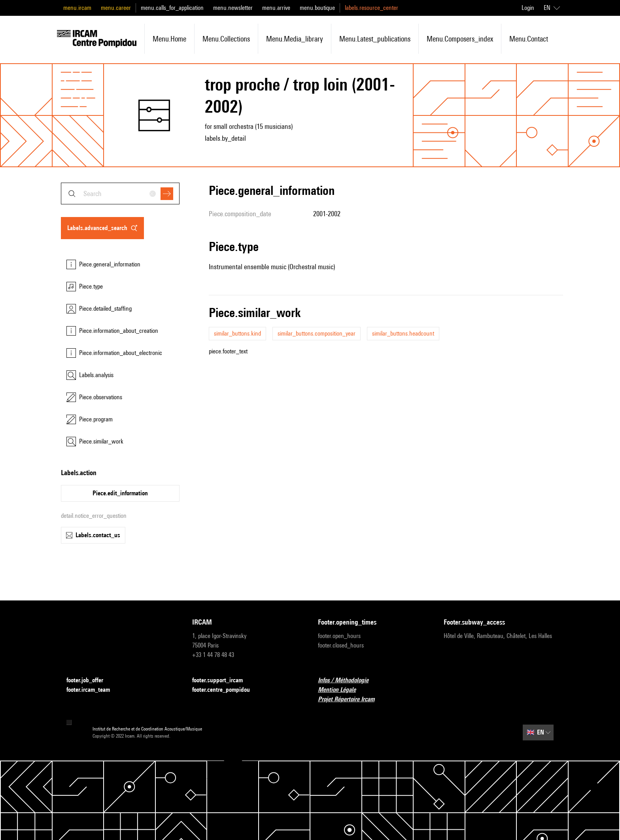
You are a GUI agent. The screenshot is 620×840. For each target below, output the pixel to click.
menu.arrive (276, 8)
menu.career (116, 8)
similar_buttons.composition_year (317, 333)
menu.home (169, 39)
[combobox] (120, 193)
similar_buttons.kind (237, 333)
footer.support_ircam (222, 680)
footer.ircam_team (93, 690)
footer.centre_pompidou (226, 690)
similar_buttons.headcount (403, 333)
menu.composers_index (460, 39)
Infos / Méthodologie (348, 680)
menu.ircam (77, 8)
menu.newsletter (233, 8)
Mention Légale (342, 690)
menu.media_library (295, 39)
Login (528, 8)
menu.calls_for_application (172, 8)
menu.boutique (317, 8)
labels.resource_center (371, 8)
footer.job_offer (90, 680)
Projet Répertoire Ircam (351, 699)
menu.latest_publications (375, 39)
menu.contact (529, 39)
